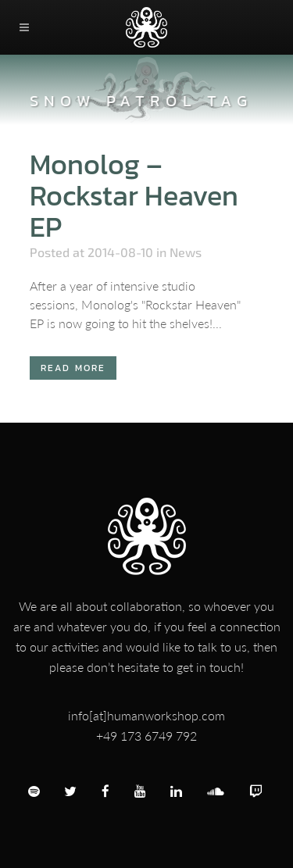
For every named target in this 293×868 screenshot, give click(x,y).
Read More (73, 368)
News (186, 252)
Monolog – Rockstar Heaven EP (134, 195)
